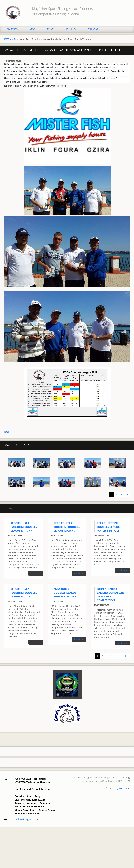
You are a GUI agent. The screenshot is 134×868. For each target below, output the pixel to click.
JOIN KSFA (71, 29)
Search (126, 8)
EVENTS (51, 29)
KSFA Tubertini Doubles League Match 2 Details (65, 593)
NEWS (32, 29)
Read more (36, 573)
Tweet (26, 424)
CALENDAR (93, 29)
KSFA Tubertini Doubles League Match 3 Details (108, 527)
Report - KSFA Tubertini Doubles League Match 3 (67, 527)
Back (7, 432)
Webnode (124, 788)
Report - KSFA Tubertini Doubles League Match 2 (24, 593)
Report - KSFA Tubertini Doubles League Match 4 (24, 527)
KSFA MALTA (12, 29)
